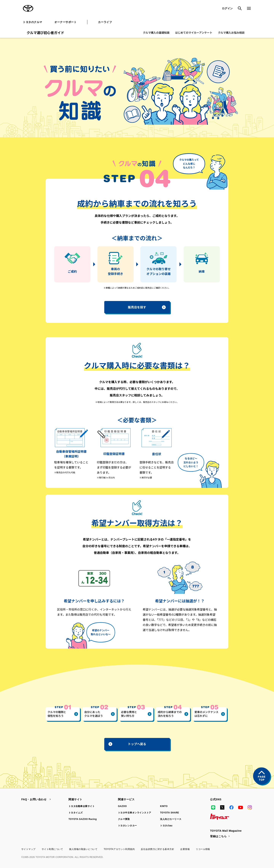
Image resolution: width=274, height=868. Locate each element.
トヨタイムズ (76, 813)
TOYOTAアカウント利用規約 (119, 849)
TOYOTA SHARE (170, 813)
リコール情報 (203, 849)
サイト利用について (52, 849)
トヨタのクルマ (33, 22)
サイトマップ (28, 849)
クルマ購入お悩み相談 (231, 33)
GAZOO (122, 806)
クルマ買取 (124, 819)
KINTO (164, 806)
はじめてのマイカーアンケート (194, 33)
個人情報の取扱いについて (83, 849)
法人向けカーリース (171, 819)
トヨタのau (166, 826)
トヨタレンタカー (127, 826)
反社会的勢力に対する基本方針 (157, 849)
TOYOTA (28, 8)
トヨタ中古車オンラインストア (135, 813)
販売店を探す (147, 307)
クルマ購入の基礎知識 (156, 33)
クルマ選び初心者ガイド (45, 33)
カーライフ (105, 22)
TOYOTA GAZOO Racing (83, 819)
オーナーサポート (65, 22)
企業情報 (185, 849)
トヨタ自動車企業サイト (82, 806)
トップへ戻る (127, 744)
